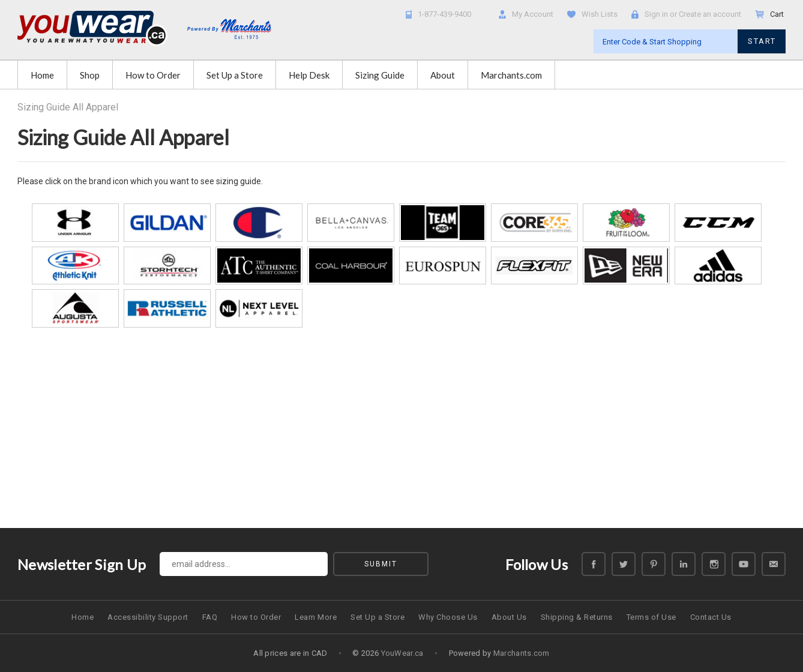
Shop (90, 75)
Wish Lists (600, 14)
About (443, 75)
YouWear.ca (402, 653)
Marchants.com (511, 75)
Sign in (656, 14)
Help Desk (309, 75)
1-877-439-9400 (444, 14)
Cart (778, 14)
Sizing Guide (380, 75)
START (762, 41)
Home (42, 75)
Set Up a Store (235, 75)
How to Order (153, 75)
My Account (533, 14)
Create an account (710, 14)
